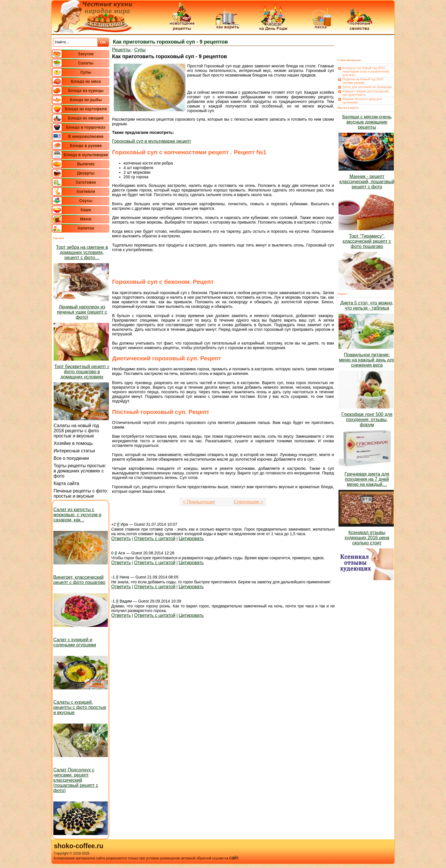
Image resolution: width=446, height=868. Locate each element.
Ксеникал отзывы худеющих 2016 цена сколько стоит (367, 538)
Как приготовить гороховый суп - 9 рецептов (170, 42)
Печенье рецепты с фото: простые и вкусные (81, 493)
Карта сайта (66, 483)
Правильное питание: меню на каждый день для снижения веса (367, 360)
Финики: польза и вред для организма (362, 101)
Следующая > (248, 502)
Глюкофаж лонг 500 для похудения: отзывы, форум (367, 420)
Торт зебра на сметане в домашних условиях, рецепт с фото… (82, 252)
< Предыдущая (199, 502)
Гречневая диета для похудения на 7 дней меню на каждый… (367, 479)
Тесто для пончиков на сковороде (367, 87)
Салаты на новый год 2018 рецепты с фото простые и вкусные (76, 431)
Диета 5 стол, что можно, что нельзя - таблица (367, 305)
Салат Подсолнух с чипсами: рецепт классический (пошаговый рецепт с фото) (76, 780)
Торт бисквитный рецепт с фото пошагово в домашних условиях (82, 372)
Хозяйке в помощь (73, 443)
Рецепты (122, 50)
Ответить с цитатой (155, 538)
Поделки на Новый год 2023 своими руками (363, 81)
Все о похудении (71, 458)
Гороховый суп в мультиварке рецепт (152, 141)
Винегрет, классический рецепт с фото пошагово (79, 580)
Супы (140, 50)
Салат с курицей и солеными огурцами (75, 642)
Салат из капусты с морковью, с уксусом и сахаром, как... (77, 515)
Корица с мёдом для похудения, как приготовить (366, 93)
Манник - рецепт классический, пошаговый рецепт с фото (367, 182)
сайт (234, 858)
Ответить (121, 538)
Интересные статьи (74, 451)
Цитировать (191, 538)
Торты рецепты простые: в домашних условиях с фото (80, 471)
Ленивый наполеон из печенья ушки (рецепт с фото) (82, 312)
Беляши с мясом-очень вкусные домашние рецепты (367, 122)
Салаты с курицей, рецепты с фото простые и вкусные (80, 707)
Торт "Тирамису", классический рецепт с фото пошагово (367, 241)
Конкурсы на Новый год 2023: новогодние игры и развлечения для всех (366, 71)
